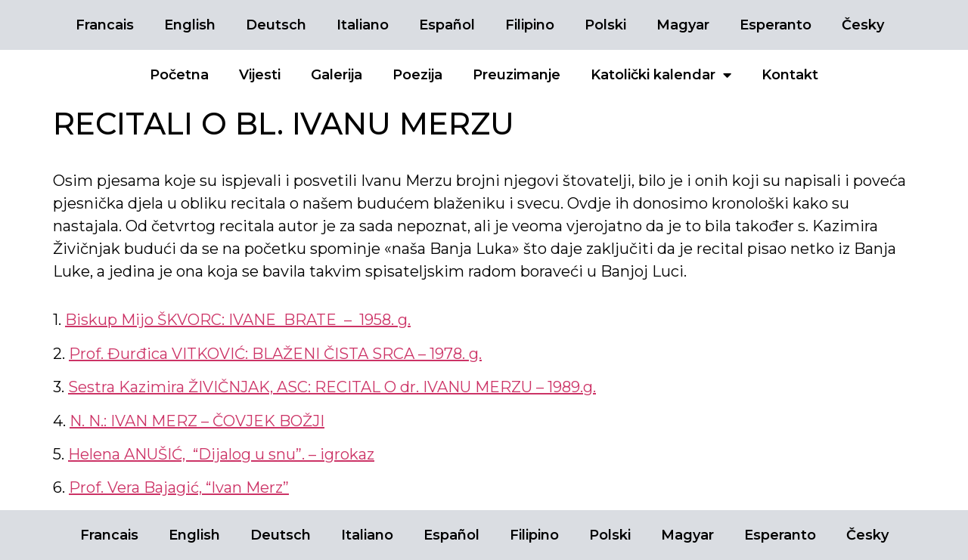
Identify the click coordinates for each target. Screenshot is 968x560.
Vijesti (260, 75)
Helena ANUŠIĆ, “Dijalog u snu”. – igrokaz (221, 454)
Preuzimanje (517, 75)
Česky (863, 25)
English (190, 25)
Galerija (337, 75)
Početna (179, 75)
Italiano (363, 25)
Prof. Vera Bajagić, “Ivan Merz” (179, 487)
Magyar (683, 25)
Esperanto (776, 25)
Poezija (417, 75)
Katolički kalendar (661, 75)
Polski (605, 25)
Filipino (530, 25)
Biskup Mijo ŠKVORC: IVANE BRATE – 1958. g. (238, 320)
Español (447, 25)
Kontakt (790, 75)
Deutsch (276, 25)
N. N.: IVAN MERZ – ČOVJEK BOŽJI (197, 421)
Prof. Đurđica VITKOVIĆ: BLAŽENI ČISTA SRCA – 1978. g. (275, 354)
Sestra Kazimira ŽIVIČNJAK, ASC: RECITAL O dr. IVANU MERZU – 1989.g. (332, 387)
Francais (105, 25)
